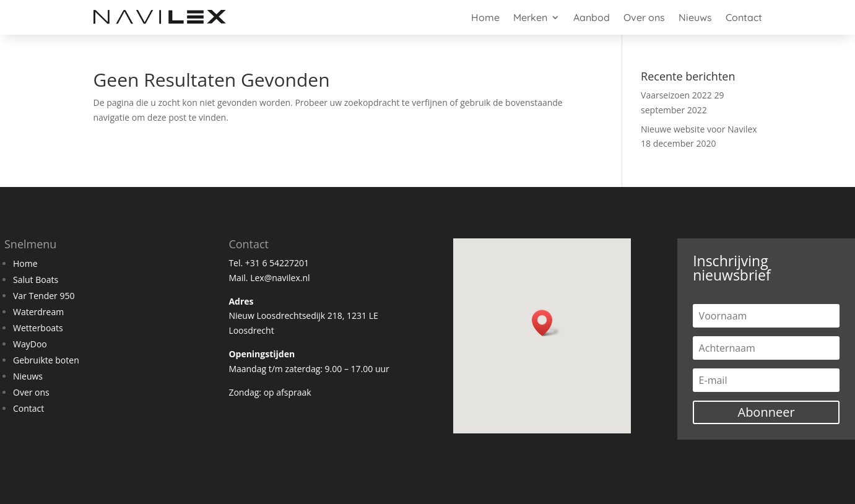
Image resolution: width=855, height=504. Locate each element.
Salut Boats (36, 280)
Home (485, 17)
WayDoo (30, 344)
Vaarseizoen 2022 (676, 95)
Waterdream (38, 312)
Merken (530, 17)
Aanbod (592, 17)
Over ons (644, 17)
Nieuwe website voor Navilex (699, 129)
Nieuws (695, 17)
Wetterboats (38, 328)
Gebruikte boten (46, 360)
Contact (744, 17)
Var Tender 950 (44, 296)
